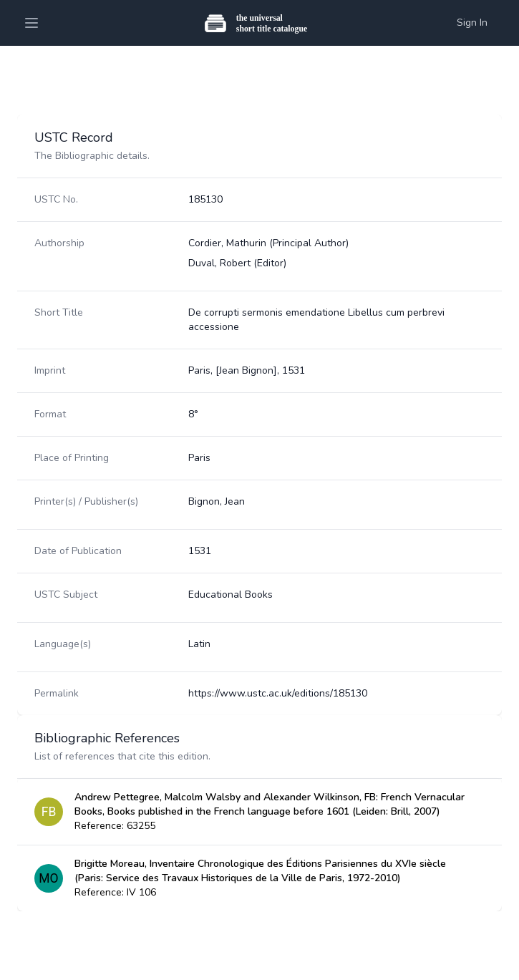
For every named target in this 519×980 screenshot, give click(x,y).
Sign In (472, 23)
